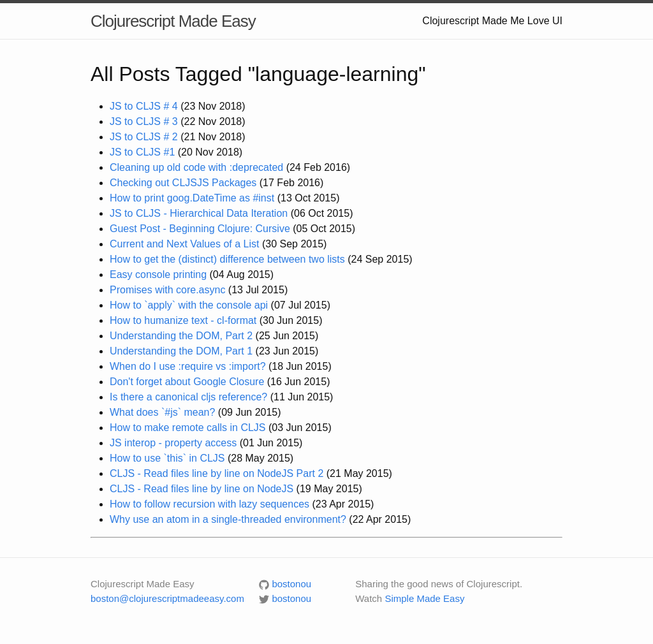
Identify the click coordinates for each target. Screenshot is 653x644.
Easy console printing (158, 274)
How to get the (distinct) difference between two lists (227, 259)
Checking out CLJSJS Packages (183, 183)
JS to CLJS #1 (142, 152)
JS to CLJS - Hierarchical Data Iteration (199, 213)
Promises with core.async (167, 290)
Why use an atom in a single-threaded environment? (228, 519)
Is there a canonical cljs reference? (188, 397)
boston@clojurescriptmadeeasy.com (167, 598)
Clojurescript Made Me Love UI (492, 21)
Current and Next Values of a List (185, 244)
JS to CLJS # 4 (144, 106)
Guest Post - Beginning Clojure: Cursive (200, 229)
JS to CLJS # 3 (144, 121)
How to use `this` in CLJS (167, 458)
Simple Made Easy (424, 598)
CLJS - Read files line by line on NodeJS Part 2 (216, 473)
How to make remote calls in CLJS (188, 428)
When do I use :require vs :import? (188, 366)
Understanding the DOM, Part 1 (181, 351)
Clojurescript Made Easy (173, 21)
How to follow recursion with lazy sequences (209, 504)
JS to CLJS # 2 (144, 137)
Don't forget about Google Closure (187, 382)
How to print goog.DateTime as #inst (192, 198)
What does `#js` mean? (162, 412)
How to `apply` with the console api (189, 305)
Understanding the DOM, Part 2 (181, 336)
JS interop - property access (173, 443)
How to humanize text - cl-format (183, 320)
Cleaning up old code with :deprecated (196, 167)
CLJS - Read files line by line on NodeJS (202, 489)
